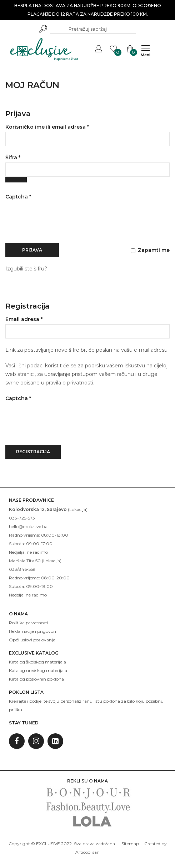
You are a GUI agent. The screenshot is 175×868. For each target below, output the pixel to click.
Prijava (32, 250)
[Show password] (16, 180)
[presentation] (60, 222)
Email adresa (37, 319)
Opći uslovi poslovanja (32, 640)
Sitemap (130, 844)
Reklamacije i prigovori (32, 631)
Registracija (33, 452)
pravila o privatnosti (69, 383)
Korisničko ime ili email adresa (61, 126)
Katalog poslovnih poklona (36, 679)
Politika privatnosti (29, 623)
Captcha (18, 197)
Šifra (26, 157)
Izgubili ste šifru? (26, 269)
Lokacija (78, 509)
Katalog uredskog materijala (38, 670)
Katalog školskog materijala (37, 662)
